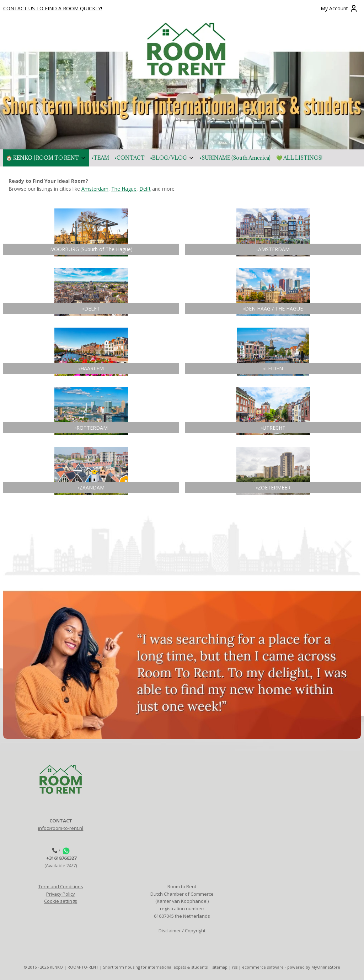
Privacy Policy (61, 894)
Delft (145, 189)
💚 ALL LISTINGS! (299, 158)
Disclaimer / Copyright (182, 931)
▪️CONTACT (130, 158)
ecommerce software (263, 967)
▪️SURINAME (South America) (235, 158)
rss (235, 967)
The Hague (124, 189)
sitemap (220, 967)
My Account (339, 9)
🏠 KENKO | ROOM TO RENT (46, 158)
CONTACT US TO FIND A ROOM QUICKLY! (53, 8)
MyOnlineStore (326, 967)
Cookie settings (61, 901)
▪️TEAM (100, 158)
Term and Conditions (61, 886)
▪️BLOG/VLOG (172, 158)
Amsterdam (95, 189)
